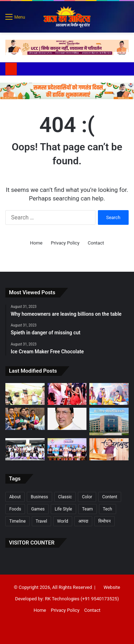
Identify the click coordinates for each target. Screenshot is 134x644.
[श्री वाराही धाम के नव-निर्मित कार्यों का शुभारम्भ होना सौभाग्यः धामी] (109, 449)
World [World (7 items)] (63, 521)
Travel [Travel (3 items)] (41, 521)
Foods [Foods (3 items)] (15, 509)
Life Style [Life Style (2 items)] (63, 509)
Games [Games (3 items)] (38, 509)
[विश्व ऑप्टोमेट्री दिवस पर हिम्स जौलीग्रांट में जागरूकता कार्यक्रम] (25, 449)
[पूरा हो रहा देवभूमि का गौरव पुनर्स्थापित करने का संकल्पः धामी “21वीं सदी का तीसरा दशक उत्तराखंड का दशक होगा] (67, 449)
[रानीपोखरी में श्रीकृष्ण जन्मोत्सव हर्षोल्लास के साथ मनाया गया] (109, 394)
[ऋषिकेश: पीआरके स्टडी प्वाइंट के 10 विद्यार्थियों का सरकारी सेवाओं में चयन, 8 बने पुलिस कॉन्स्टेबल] (25, 419)
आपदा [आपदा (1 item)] (83, 521)
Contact (96, 243)
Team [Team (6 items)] (88, 509)
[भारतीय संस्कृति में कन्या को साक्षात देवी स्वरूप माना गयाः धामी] (67, 394)
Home (36, 243)
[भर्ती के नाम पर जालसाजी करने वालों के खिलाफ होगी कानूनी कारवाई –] (109, 422)
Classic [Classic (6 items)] (65, 497)
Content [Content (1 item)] (110, 497)
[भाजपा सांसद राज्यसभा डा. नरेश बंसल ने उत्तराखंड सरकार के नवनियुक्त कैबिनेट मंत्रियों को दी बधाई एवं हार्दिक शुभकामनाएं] (67, 419)
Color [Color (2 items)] (87, 497)
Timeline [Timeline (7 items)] (18, 521)
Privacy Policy (65, 243)
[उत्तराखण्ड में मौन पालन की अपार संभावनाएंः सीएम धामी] (25, 394)
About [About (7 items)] (15, 497)
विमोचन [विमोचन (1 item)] (105, 521)
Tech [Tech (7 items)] (108, 509)
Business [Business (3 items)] (39, 497)
